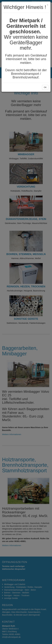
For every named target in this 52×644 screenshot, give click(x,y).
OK (45, 87)
